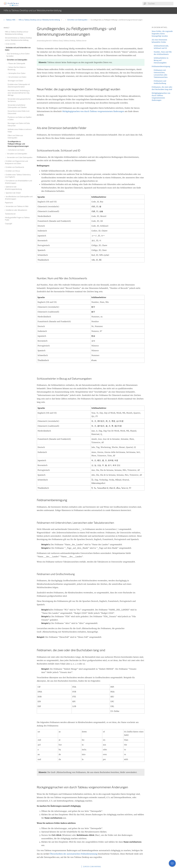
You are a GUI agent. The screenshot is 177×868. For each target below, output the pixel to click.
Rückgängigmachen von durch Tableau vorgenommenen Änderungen (93, 111)
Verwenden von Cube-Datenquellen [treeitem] (19, 157)
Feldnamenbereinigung (161, 66)
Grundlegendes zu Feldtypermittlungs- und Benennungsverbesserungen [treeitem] (18, 144)
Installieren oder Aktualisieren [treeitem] (16, 210)
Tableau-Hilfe (10, 20)
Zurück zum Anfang (91, 867)
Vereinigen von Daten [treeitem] (15, 81)
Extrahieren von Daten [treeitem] (16, 150)
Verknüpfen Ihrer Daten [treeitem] (17, 73)
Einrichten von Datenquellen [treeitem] (17, 60)
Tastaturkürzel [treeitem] (10, 214)
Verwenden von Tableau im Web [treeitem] (17, 206)
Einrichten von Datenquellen (78, 20)
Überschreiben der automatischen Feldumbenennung (74, 854)
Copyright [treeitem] (9, 224)
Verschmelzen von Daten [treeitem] (17, 77)
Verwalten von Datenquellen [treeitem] (17, 154)
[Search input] (161, 4)
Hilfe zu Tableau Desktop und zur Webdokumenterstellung (39, 20)
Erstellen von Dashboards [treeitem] (15, 167)
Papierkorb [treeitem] (9, 203)
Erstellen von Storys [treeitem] (12, 171)
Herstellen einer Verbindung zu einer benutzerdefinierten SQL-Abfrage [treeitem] (19, 93)
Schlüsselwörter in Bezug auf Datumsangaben (161, 60)
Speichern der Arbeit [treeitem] (13, 193)
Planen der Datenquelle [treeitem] (16, 64)
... (64, 20)
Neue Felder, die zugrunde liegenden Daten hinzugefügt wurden (162, 34)
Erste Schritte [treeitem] (10, 44)
